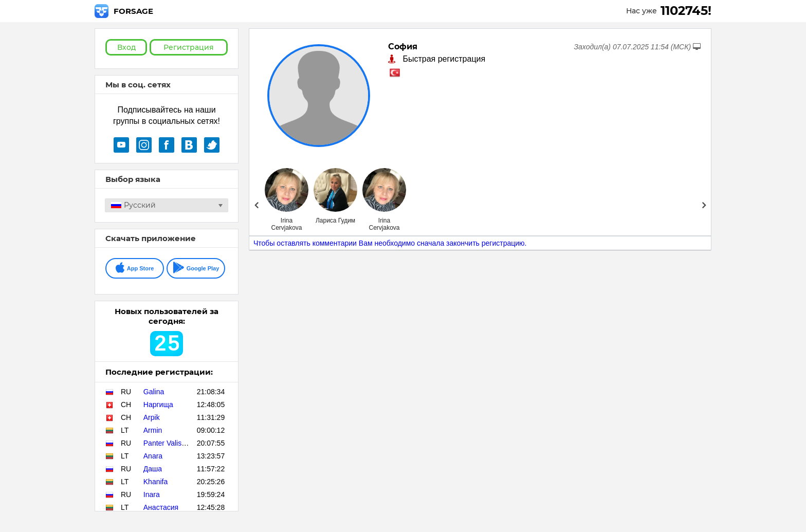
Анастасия (161, 507)
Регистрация (189, 47)
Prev (256, 205)
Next (704, 205)
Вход (126, 47)
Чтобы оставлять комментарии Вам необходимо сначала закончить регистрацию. (390, 243)
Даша (153, 469)
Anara (153, 456)
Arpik (152, 417)
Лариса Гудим (335, 221)
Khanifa (155, 482)
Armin (153, 430)
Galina (154, 392)
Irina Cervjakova (286, 224)
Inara (152, 494)
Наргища (158, 405)
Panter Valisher (168, 443)
